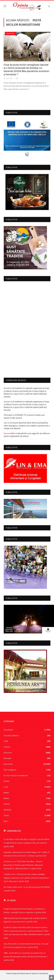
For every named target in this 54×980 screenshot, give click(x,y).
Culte (6, 741)
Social (6, 815)
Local (6, 787)
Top (51, 977)
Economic (8, 753)
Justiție (7, 781)
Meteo (6, 798)
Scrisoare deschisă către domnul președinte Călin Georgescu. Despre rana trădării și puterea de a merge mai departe (27, 426)
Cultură (7, 747)
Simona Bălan (10, 433)
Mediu (6, 793)
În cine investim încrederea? (16, 775)
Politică (7, 804)
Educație (7, 758)
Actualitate (8, 730)
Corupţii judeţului (11, 735)
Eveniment (8, 764)
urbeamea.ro (14, 831)
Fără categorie (10, 770)
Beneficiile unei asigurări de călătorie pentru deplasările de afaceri (27, 435)
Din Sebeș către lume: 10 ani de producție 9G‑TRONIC (27, 887)
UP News (11, 900)
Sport (6, 821)
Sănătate (10, 33)
